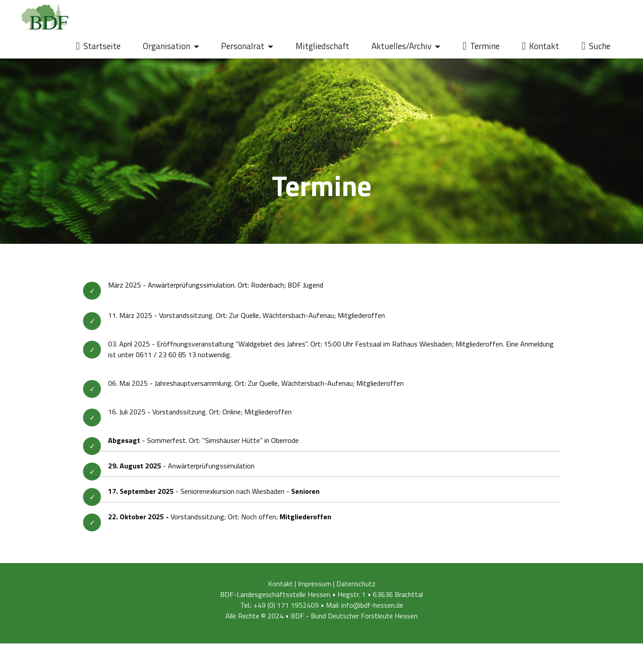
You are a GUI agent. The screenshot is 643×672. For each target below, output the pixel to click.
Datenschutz (356, 593)
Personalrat (243, 46)
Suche (596, 46)
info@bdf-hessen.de (372, 614)
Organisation (167, 46)
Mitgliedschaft (322, 46)
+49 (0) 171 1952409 (286, 614)
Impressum (315, 593)
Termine (481, 46)
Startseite (98, 46)
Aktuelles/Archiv (401, 46)
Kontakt (541, 46)
